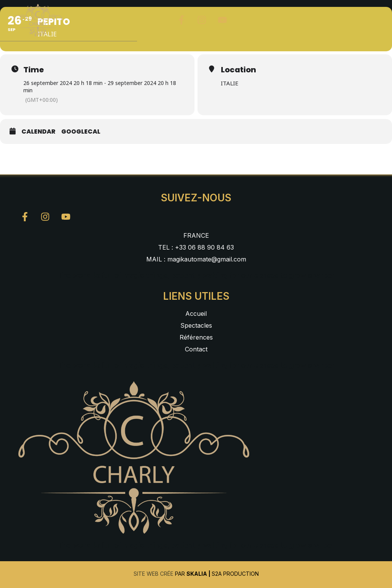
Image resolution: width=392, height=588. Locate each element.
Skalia (197, 574)
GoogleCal (81, 132)
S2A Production (235, 574)
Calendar (38, 132)
